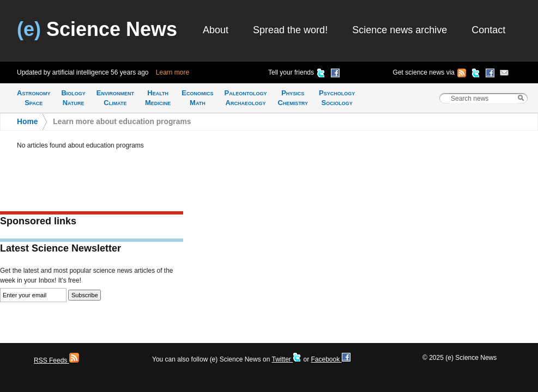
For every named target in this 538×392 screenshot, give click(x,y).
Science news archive (400, 30)
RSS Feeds (56, 360)
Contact (488, 30)
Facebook (330, 359)
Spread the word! (290, 30)
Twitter (286, 359)
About (216, 30)
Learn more (173, 72)
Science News (97, 29)
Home (27, 122)
